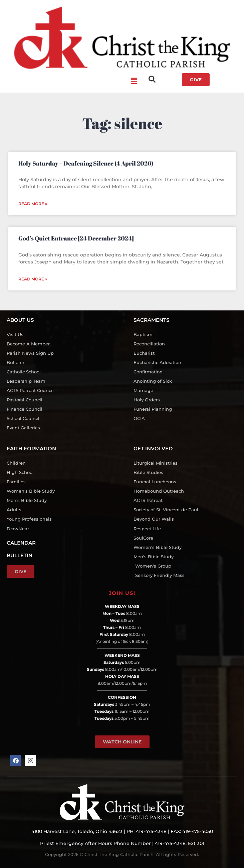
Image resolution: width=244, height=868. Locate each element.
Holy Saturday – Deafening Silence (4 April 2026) (86, 163)
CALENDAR (21, 543)
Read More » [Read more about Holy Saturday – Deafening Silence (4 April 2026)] (33, 204)
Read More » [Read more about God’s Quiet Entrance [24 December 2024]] (33, 279)
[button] (72, 81)
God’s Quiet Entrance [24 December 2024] (76, 238)
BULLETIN (20, 555)
